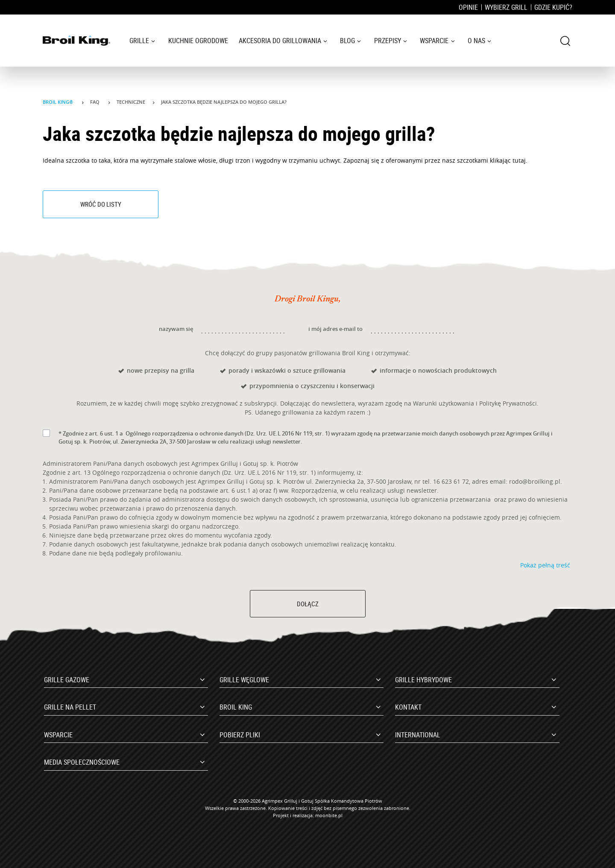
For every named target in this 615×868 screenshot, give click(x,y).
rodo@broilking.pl (535, 481)
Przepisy (388, 41)
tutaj (519, 160)
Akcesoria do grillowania (280, 41)
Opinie (468, 7)
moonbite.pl (329, 815)
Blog (347, 41)
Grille (139, 41)
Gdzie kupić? (553, 7)
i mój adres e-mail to (335, 329)
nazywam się (176, 329)
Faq (95, 102)
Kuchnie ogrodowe (198, 41)
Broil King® (59, 102)
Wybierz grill (506, 7)
